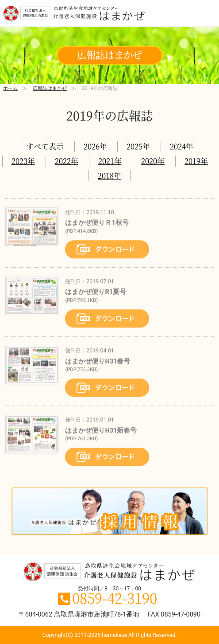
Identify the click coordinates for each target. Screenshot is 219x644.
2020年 (153, 161)
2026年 (95, 146)
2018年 (109, 175)
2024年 (182, 146)
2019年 (196, 161)
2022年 (67, 161)
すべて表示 (45, 146)
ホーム (10, 88)
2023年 (23, 161)
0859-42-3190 (115, 597)
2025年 (138, 146)
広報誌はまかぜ (50, 88)
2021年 (110, 161)
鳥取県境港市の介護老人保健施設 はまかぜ (74, 14)
